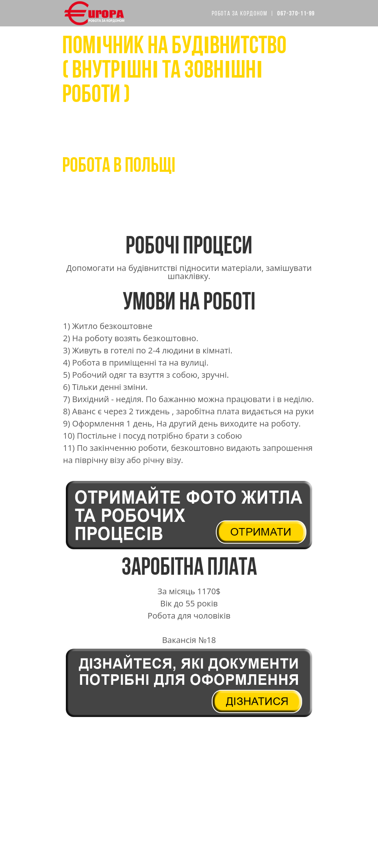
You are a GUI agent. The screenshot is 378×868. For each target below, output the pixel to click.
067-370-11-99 (111, 184)
